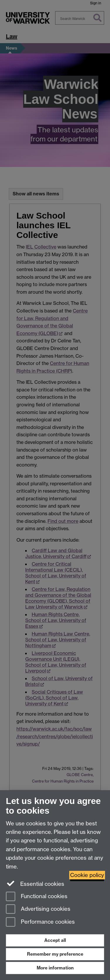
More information (55, 968)
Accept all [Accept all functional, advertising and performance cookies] (55, 940)
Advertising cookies (38, 909)
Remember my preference (55, 954)
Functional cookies (37, 897)
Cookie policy (87, 875)
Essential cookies (35, 883)
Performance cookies (40, 922)
